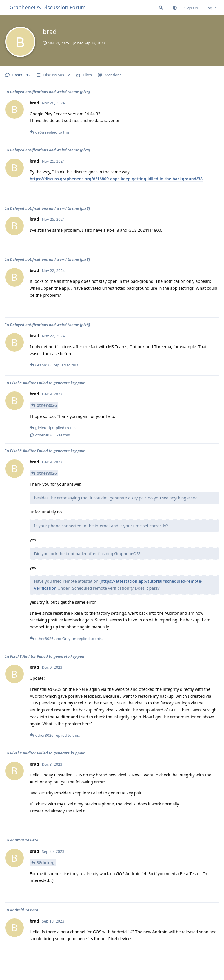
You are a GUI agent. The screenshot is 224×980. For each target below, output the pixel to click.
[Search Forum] (161, 8)
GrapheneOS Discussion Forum (48, 7)
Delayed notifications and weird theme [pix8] (50, 92)
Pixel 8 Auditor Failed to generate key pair (47, 383)
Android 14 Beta (24, 840)
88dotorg (46, 863)
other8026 (47, 405)
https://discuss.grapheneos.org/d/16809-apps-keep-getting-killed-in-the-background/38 (116, 179)
